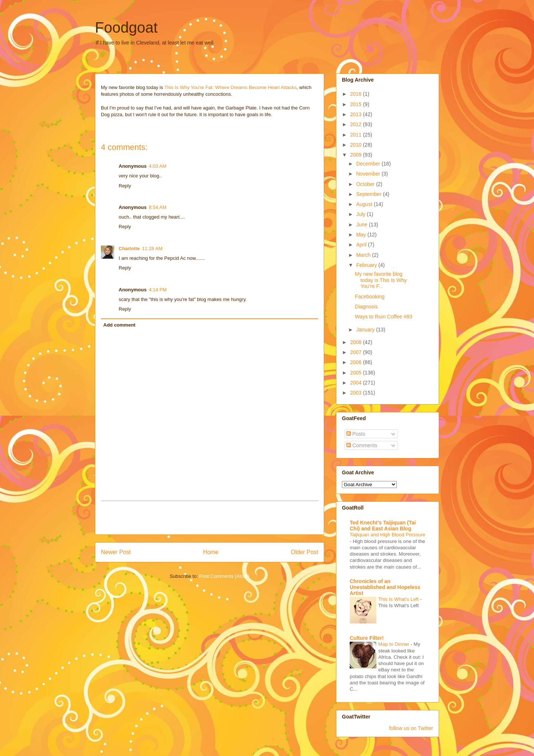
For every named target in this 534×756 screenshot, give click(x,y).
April (362, 245)
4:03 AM (158, 166)
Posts (356, 434)
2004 (357, 383)
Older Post (304, 552)
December (369, 164)
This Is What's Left (399, 599)
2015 (357, 104)
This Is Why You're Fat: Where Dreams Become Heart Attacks (230, 87)
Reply (125, 186)
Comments (362, 445)
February (367, 265)
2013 (357, 114)
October (366, 184)
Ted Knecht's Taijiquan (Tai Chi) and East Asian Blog (383, 526)
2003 (357, 393)
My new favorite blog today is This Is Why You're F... (381, 280)
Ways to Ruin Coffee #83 (384, 317)
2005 (357, 373)
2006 (357, 362)
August (365, 204)
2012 (357, 124)
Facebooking (370, 297)
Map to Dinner (394, 644)
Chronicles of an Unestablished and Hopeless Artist (385, 587)
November (369, 174)
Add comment (120, 325)
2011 (357, 135)
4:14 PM (158, 290)
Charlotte (129, 248)
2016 (357, 94)
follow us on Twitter (411, 728)
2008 (357, 342)
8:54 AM (158, 207)
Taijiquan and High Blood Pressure (388, 535)
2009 (357, 155)
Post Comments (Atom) (224, 576)
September (369, 194)
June (362, 225)
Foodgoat (126, 27)
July (361, 214)
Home (211, 552)
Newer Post (116, 552)
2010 (357, 145)
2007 (357, 352)
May (362, 235)
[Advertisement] (210, 518)
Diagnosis (366, 307)
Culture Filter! (367, 638)
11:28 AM (152, 248)
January (366, 330)
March (364, 255)
